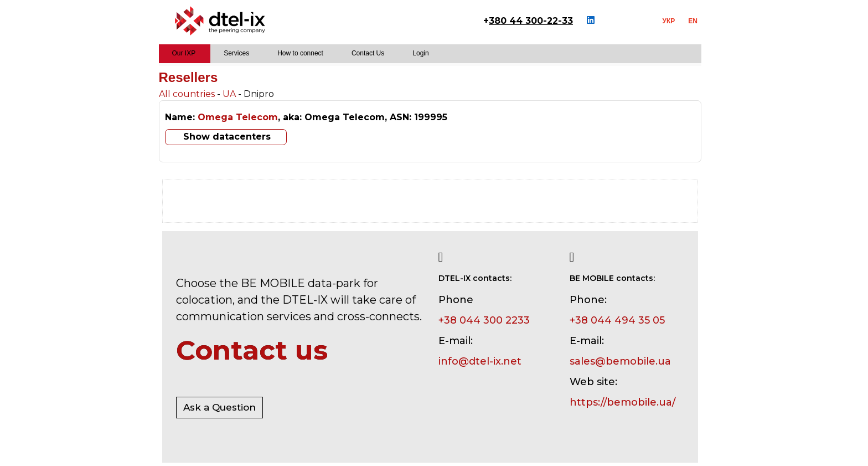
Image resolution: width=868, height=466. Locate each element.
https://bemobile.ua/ (622, 402)
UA (229, 94)
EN (693, 21)
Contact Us (368, 53)
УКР (669, 21)
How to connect (300, 53)
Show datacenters (227, 137)
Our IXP (184, 53)
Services (236, 53)
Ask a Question (219, 407)
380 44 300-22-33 (531, 21)
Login (420, 53)
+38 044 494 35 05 (617, 320)
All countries (187, 94)
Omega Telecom (238, 117)
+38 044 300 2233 (484, 320)
